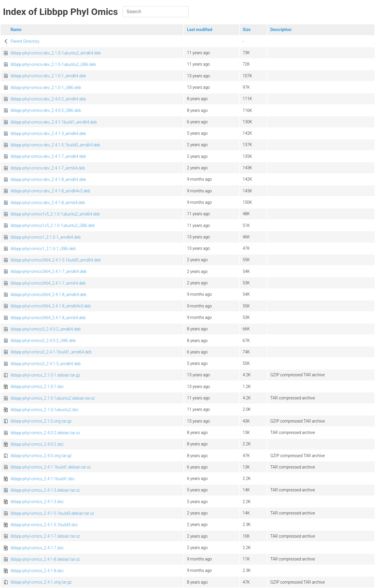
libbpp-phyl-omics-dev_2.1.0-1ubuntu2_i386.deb (53, 64)
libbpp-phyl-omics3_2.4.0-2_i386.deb (43, 341)
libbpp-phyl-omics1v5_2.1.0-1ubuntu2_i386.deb (53, 225)
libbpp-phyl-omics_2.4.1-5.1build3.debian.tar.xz (52, 513)
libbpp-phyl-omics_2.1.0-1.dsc (37, 387)
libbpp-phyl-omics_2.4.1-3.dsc (37, 502)
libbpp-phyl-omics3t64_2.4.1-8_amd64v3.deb (51, 306)
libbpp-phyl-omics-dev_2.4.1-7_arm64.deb (48, 168)
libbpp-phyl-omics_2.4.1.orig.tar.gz (41, 582)
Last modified (200, 30)
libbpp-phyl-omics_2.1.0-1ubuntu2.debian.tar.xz (53, 398)
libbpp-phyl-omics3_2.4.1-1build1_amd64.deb (51, 352)
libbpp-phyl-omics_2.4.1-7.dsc (37, 548)
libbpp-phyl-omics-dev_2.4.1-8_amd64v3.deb (50, 191)
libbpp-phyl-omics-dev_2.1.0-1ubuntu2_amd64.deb (56, 53)
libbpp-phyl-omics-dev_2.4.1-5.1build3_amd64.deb (55, 145)
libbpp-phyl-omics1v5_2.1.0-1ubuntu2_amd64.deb (55, 214)
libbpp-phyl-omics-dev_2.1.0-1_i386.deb (46, 88)
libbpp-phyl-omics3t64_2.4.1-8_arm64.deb (48, 318)
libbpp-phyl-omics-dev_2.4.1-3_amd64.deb (48, 134)
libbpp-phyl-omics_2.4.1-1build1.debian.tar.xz (51, 467)
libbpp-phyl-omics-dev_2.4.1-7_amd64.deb (48, 156)
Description (281, 30)
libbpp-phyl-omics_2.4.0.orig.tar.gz (41, 456)
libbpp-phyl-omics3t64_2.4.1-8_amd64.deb (48, 295)
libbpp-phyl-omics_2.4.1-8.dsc (37, 571)
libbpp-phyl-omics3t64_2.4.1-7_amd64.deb (48, 271)
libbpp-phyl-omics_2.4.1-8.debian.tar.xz (45, 559)
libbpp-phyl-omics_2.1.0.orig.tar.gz (41, 421)
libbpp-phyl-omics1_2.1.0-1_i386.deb (43, 249)
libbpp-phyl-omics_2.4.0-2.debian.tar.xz (45, 433)
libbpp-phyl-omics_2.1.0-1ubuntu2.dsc (45, 410)
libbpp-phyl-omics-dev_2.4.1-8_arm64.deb (48, 203)
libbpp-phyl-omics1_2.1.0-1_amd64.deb (46, 237)
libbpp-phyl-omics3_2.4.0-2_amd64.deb (46, 329)
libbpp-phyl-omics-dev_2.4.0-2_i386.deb (46, 110)
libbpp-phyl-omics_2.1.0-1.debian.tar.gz (45, 375)
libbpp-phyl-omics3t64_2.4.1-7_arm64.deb (48, 283)
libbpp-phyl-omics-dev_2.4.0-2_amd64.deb (48, 99)
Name (16, 30)
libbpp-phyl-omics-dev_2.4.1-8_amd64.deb (48, 180)
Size (247, 30)
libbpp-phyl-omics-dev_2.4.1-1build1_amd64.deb (54, 122)
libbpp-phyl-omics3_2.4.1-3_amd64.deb (46, 364)
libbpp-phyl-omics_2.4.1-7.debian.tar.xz (45, 536)
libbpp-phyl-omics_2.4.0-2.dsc (37, 444)
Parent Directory (25, 41)
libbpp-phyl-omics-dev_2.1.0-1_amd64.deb (48, 76)
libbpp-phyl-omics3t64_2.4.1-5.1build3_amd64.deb (56, 260)
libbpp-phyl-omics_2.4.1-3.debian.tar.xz (45, 490)
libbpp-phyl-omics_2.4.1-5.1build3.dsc (44, 525)
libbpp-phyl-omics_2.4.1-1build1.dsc (43, 479)
